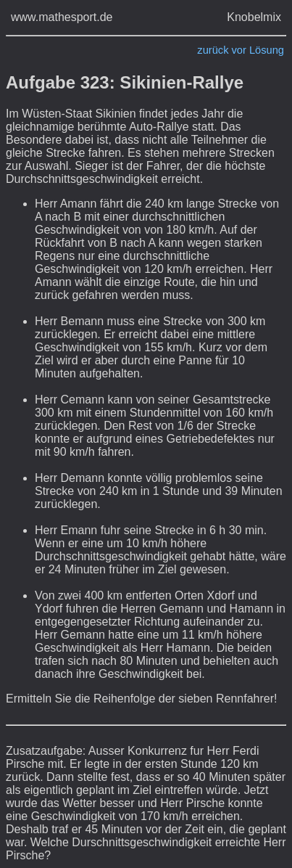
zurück (213, 50)
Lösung (267, 50)
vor (239, 50)
